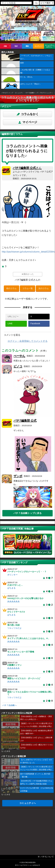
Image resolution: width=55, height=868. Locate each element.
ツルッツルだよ (15, 628)
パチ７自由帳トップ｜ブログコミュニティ (39, 93)
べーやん (19, 356)
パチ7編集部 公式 (27, 168)
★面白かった (28, 274)
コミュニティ (19, 93)
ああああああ (13, 601)
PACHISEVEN (30, 862)
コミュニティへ (28, 803)
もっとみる (6, 751)
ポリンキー (12, 575)
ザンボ (18, 476)
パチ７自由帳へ (10, 705)
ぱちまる (11, 588)
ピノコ (18, 366)
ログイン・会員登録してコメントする (28, 341)
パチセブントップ (7, 93)
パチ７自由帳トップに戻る (28, 513)
